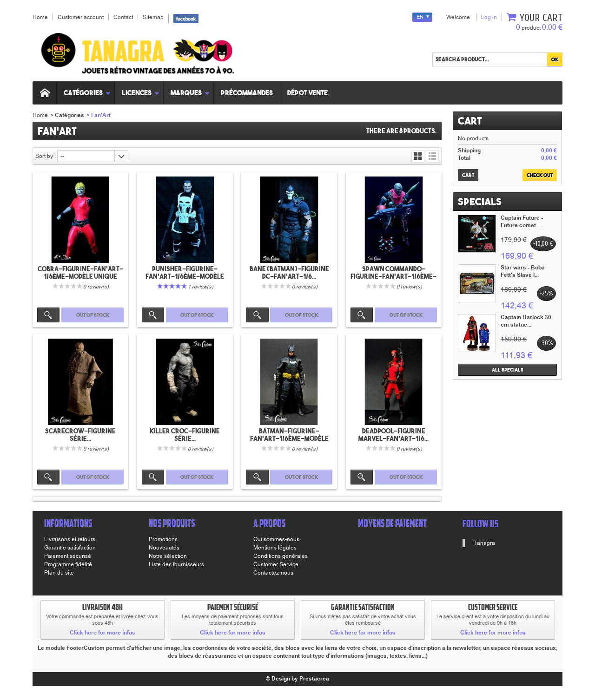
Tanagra (485, 543)
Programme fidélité (68, 564)
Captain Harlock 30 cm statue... (526, 321)
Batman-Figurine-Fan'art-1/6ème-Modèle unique (289, 438)
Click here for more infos (102, 633)
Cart (470, 121)
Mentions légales (275, 548)
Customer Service (276, 564)
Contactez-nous (273, 573)
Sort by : (46, 156)
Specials (480, 202)
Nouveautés (164, 548)
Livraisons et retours (70, 539)
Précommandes (247, 93)
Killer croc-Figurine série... (185, 435)
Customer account (81, 17)
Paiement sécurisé (68, 556)
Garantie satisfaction (70, 548)
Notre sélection (168, 556)
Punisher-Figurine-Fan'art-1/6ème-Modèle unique (185, 276)
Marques (190, 93)
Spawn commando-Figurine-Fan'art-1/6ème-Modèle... (393, 276)
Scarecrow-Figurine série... (80, 435)
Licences (141, 93)
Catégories (87, 93)
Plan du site (59, 573)
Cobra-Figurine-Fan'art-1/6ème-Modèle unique (80, 273)
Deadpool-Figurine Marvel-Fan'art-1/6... (393, 435)
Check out (540, 175)
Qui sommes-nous (276, 539)
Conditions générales (281, 556)
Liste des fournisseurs (176, 564)
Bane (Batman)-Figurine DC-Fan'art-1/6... (289, 273)
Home (40, 115)
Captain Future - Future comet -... (522, 222)
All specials (508, 370)
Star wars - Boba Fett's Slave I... (523, 271)
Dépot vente (307, 93)
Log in (489, 17)
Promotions (163, 539)
